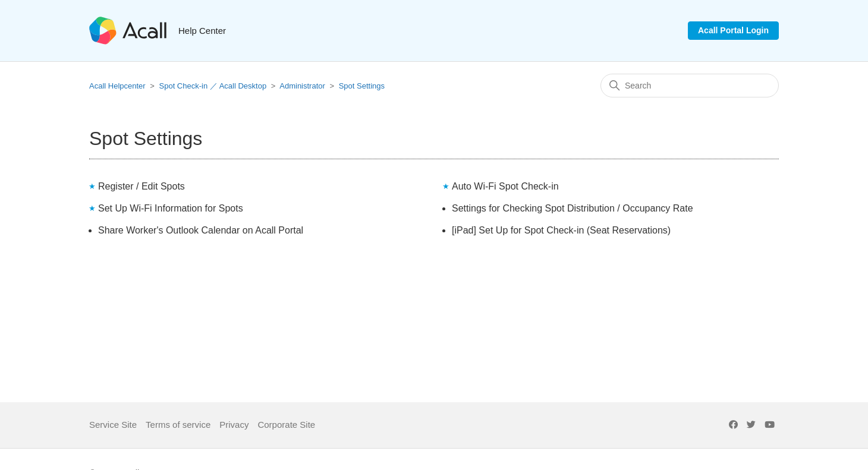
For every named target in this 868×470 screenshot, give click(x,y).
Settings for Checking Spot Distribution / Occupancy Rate (573, 208)
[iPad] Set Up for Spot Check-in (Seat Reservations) (561, 230)
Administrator (302, 86)
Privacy (234, 425)
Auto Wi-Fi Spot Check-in (505, 186)
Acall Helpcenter (117, 86)
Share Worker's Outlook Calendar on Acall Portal (201, 230)
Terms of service (178, 425)
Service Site (113, 425)
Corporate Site (286, 425)
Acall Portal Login (733, 30)
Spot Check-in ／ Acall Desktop (213, 86)
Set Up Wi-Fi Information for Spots (171, 208)
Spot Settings (362, 86)
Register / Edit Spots (141, 186)
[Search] (690, 86)
